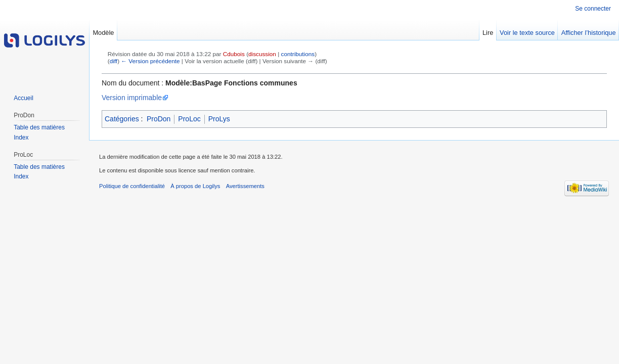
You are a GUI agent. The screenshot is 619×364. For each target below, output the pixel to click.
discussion (262, 54)
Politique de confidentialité (132, 186)
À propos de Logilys (195, 186)
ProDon (159, 119)
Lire (488, 33)
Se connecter (593, 9)
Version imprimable (132, 98)
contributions (298, 54)
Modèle (103, 33)
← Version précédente (150, 61)
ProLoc (189, 119)
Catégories (122, 119)
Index (21, 138)
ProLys (219, 119)
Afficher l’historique (589, 33)
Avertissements (245, 186)
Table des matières (39, 127)
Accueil (24, 98)
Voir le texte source (527, 33)
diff (114, 61)
